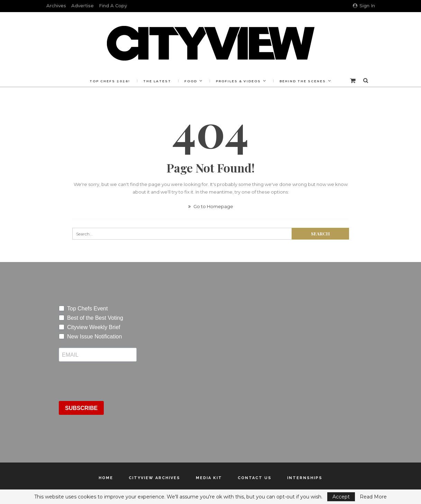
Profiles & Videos (238, 81)
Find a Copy (113, 6)
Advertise (83, 6)
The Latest (157, 81)
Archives (56, 6)
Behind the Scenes (303, 81)
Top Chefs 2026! (110, 81)
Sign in (364, 6)
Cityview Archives (154, 478)
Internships (305, 478)
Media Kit (209, 478)
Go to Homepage (211, 206)
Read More (373, 497)
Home (106, 478)
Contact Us (255, 478)
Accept (341, 497)
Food (191, 81)
